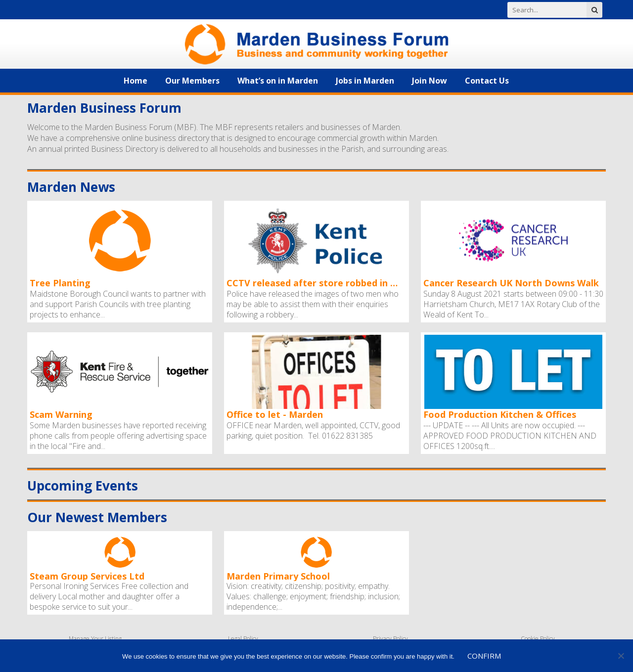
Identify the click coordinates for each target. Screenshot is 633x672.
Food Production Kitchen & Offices (500, 415)
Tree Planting (60, 283)
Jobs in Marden (365, 81)
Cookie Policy (538, 639)
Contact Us (487, 81)
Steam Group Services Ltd (87, 576)
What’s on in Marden (278, 81)
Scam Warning (61, 415)
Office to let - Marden (275, 415)
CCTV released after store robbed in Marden (316, 283)
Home (136, 81)
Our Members (192, 81)
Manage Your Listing (95, 639)
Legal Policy (243, 639)
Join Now (430, 81)
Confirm (484, 656)
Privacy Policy (390, 639)
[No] (621, 656)
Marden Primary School (278, 576)
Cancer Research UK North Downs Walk (511, 283)
